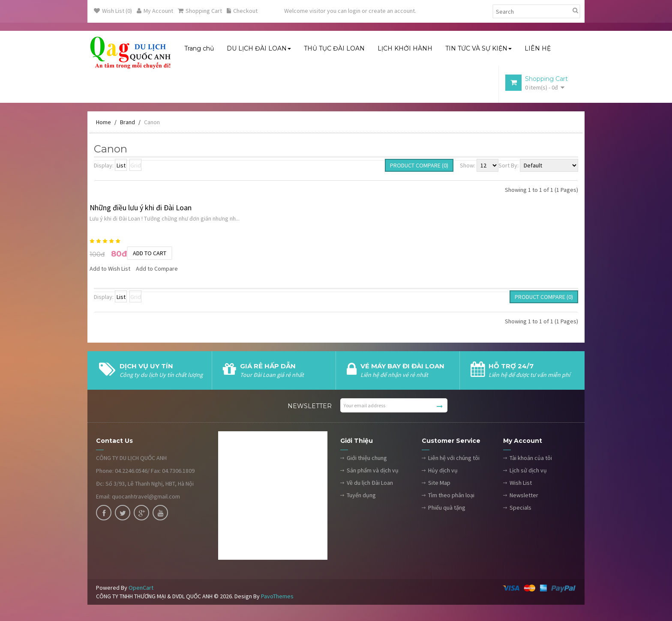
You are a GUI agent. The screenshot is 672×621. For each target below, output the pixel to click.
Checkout (242, 11)
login (354, 11)
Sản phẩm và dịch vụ (373, 472)
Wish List (521, 484)
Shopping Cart (200, 11)
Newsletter (524, 496)
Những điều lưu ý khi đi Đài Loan (141, 209)
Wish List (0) (113, 11)
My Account (155, 11)
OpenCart (141, 589)
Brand (127, 123)
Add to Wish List (110, 270)
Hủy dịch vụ (443, 472)
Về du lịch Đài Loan (370, 484)
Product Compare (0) (419, 167)
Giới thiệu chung (367, 459)
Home (103, 123)
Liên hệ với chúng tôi (454, 459)
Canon (152, 123)
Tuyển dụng (361, 496)
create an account (392, 11)
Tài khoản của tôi (531, 459)
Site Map (439, 484)
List (121, 167)
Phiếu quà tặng (447, 509)
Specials (520, 509)
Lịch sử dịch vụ (528, 472)
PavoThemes (277, 597)
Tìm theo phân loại (451, 496)
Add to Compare (157, 270)
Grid (136, 167)
